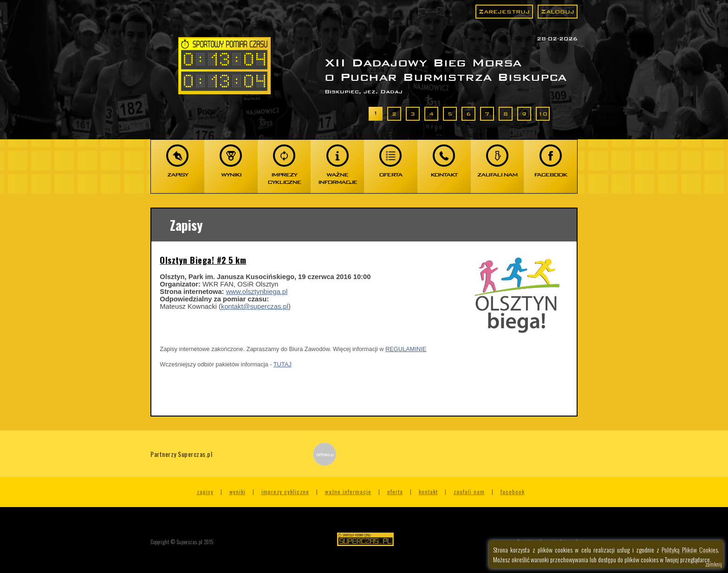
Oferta (395, 492)
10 (543, 114)
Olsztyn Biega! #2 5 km (203, 260)
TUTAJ (283, 364)
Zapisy (205, 492)
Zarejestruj (504, 11)
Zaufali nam (469, 492)
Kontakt (428, 492)
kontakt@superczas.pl (255, 306)
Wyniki (237, 492)
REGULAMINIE (406, 349)
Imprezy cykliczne (285, 492)
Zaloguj (558, 11)
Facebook (513, 492)
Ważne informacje (348, 492)
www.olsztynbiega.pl (257, 292)
